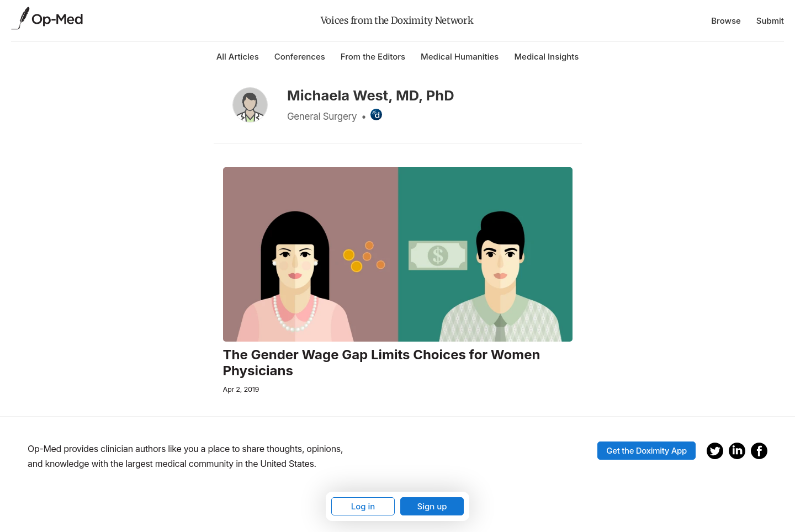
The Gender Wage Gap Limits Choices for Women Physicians (382, 363)
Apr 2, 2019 (241, 389)
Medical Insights (546, 57)
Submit (770, 21)
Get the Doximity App (646, 451)
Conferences (300, 57)
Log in (363, 506)
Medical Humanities (460, 57)
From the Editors (373, 57)
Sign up (432, 506)
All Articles (238, 57)
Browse (726, 21)
